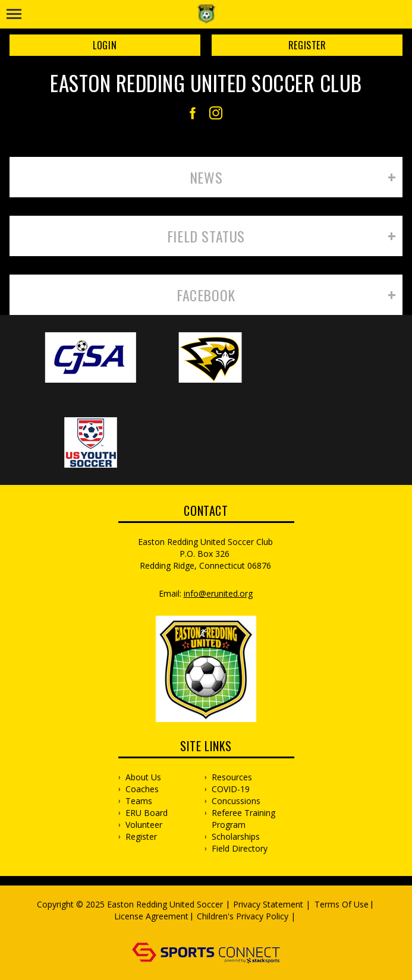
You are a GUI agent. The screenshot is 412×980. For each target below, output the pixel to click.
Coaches (142, 789)
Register (307, 45)
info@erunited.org (218, 593)
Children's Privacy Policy (243, 916)
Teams (139, 801)
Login (105, 45)
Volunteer (144, 825)
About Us (143, 777)
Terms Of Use (342, 904)
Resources (232, 777)
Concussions (236, 801)
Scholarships (236, 836)
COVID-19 (231, 789)
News (206, 177)
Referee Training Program (243, 819)
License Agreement (151, 916)
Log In (208, 928)
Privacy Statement (268, 904)
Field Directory (240, 848)
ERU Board (147, 813)
